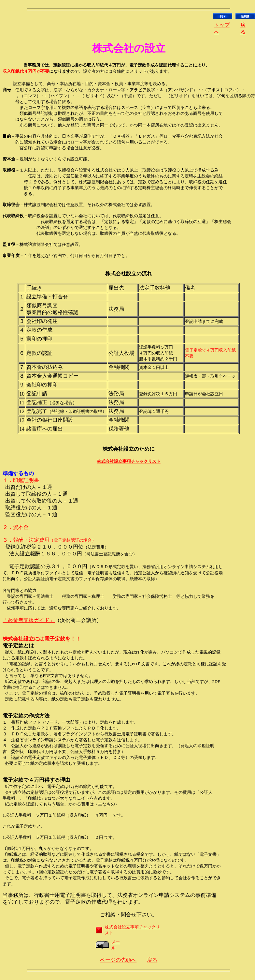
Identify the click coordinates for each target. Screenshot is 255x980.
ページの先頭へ (118, 960)
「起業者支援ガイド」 (29, 620)
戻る (152, 960)
